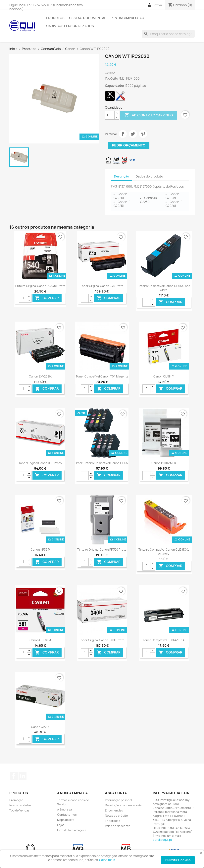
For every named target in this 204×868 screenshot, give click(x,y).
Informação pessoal (118, 800)
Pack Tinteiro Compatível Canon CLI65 (102, 463)
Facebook (14, 776)
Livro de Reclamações (72, 830)
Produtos (55, 18)
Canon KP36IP (40, 550)
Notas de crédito (116, 816)
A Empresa (64, 809)
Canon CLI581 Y (164, 376)
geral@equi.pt (162, 840)
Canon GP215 (40, 727)
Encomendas (114, 810)
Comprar (47, 298)
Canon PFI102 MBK (164, 463)
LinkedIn (23, 776)
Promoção (16, 800)
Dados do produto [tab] (149, 176)
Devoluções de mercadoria (123, 805)
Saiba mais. (107, 860)
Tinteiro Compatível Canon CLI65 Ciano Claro (164, 288)
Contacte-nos (67, 815)
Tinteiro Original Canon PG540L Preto (40, 286)
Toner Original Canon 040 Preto (102, 286)
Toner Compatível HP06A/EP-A (164, 640)
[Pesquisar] (168, 34)
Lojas (61, 825)
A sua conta (116, 793)
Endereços (113, 821)
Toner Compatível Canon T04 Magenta (102, 376)
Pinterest (143, 134)
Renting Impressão (127, 18)
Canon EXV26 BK (40, 376)
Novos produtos (20, 805)
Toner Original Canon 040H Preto (102, 640)
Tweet (133, 134)
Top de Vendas (19, 810)
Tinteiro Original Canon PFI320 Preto (102, 550)
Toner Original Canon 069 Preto (40, 463)
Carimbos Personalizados (70, 26)
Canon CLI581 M (40, 640)
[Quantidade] (110, 115)
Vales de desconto (118, 826)
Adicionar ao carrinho (149, 115)
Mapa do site (66, 820)
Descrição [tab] (122, 176)
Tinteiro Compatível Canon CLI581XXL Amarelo (164, 552)
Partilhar (123, 134)
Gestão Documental (88, 18)
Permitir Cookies (178, 860)
